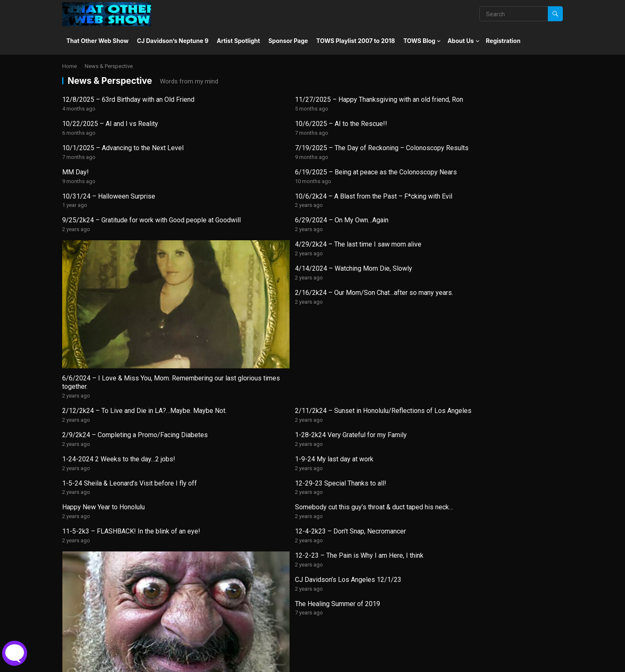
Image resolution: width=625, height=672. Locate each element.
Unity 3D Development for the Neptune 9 (121, 508)
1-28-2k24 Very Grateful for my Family (499, 304)
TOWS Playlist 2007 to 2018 (356, 41)
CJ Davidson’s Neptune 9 (173, 41)
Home (69, 66)
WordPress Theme (169, 663)
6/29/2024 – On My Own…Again (490, 165)
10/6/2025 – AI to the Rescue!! (490, 99)
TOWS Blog (420, 41)
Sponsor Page (288, 41)
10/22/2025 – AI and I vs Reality (364, 99)
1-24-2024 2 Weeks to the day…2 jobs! (119, 336)
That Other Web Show (97, 41)
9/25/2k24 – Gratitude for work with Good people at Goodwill (369, 170)
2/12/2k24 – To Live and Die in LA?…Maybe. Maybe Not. (116, 308)
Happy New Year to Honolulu (103, 369)
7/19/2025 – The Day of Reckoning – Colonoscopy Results (244, 137)
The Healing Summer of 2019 (486, 402)
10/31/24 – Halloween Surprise (109, 165)
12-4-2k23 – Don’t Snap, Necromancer (499, 369)
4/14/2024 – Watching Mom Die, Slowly (375, 198)
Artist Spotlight (239, 41)
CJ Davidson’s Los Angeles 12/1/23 (369, 402)
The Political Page (89, 625)
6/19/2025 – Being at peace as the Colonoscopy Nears (495, 137)
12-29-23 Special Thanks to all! (489, 336)
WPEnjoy (213, 663)
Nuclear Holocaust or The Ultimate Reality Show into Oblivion (366, 597)
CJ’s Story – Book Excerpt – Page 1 (242, 508)
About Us (460, 41)
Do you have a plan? (473, 508)
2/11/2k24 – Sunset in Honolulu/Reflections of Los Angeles (244, 308)
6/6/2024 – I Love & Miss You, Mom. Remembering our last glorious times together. (116, 280)
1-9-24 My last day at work (229, 336)
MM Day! (330, 132)
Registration (503, 41)
